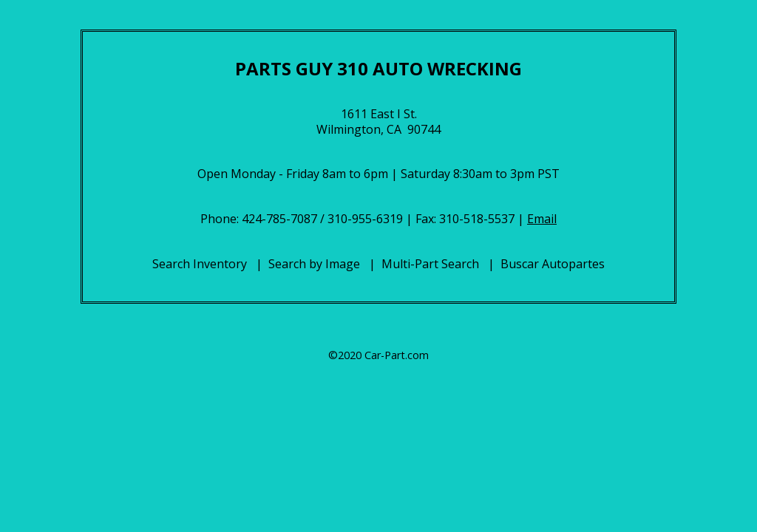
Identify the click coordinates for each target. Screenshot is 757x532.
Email (542, 219)
